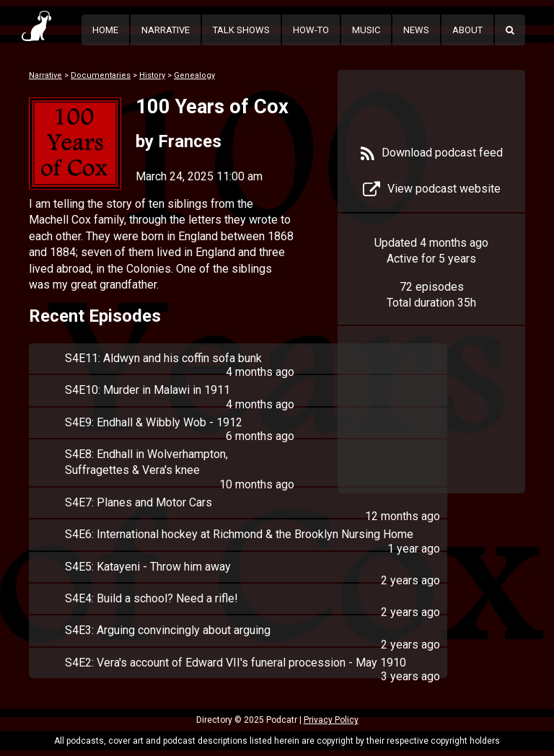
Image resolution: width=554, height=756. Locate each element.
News (416, 30)
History (152, 75)
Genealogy (194, 75)
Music (366, 30)
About (467, 30)
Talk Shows (241, 30)
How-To (311, 30)
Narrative (166, 30)
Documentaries (101, 75)
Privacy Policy (331, 720)
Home (105, 30)
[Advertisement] (431, 420)
